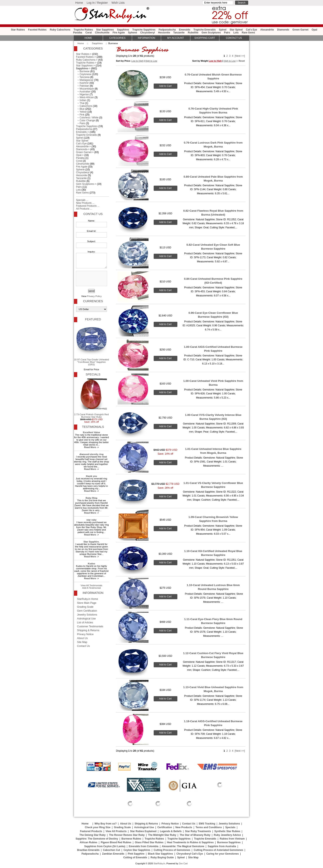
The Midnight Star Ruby (162, 835)
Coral (88, 33)
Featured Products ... (88, 206)
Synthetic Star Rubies (227, 831)
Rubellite (193, 33)
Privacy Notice (85, 634)
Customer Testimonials (90, 626)
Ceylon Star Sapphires (137, 850)
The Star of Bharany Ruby (195, 835)
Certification (165, 827)
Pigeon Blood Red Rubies (116, 842)
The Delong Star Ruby (93, 835)
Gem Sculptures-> (86, 184)
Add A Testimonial (91, 588)
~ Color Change (85, 120)
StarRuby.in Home (88, 599)
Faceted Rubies (37, 30)
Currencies (93, 301)
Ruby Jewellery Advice (227, 835)
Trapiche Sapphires (144, 30)
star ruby (92, 520)
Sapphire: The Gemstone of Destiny (97, 839)
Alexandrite (267, 30)
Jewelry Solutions (87, 615)
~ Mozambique (85, 89)
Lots (236, 33)
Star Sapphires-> (85, 66)
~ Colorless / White (87, 118)
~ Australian (83, 92)
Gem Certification (87, 611)
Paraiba (78, 33)
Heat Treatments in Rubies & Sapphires (190, 842)
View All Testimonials (91, 585)
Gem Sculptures (211, 33)
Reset (242, 61)
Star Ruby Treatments (198, 831)
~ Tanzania (83, 77)
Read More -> (91, 447)
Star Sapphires (105, 30)
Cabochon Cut (112, 850)
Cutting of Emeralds (135, 857)
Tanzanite (179, 33)
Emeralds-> (83, 132)
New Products (184, 827)
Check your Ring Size (98, 827)
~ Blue (80, 109)
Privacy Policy (94, 296)
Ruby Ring (91, 498)
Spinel (223, 30)
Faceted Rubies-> (86, 57)
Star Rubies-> (84, 54)
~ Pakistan (83, 86)
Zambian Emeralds (113, 854)
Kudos (91, 564)
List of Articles (85, 623)
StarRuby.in (159, 863)
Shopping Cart (205, 38)
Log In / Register (97, 3)
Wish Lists (118, 3)
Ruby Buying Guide (162, 857)
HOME (88, 38)
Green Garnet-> (85, 152)
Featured (93, 319)
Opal (314, 30)
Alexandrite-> (83, 146)
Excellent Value (91, 432)
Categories (117, 38)
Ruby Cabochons (60, 30)
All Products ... (84, 209)
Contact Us (93, 214)
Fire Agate (119, 33)
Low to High (137, 61)
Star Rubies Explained (143, 831)
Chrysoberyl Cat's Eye (190, 854)
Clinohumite (102, 33)
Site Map (82, 642)
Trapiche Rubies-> (86, 63)
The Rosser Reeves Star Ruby (127, 835)
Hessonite (164, 33)
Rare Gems (248, 33)
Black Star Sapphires (160, 854)
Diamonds (283, 30)
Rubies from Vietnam (232, 839)
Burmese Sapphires (229, 842)
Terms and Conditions (209, 827)
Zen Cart (183, 863)
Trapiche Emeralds (205, 30)
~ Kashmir (82, 83)
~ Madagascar (85, 80)
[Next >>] (240, 56)
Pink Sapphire (136, 854)
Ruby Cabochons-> (87, 60)
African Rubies (89, 842)
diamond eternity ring (92, 454)
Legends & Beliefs (171, 831)
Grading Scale (85, 607)
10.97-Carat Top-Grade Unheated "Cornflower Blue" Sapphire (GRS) (91, 345)
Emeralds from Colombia (144, 846)
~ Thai (80, 103)
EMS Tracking (207, 824)
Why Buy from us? (106, 824)
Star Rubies (18, 30)
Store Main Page (87, 603)
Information (146, 38)
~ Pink (80, 115)
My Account (176, 38)
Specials (93, 374)
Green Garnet (301, 30)
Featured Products (91, 831)
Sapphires (97, 43)
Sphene (132, 33)
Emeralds (185, 30)
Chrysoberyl (148, 33)
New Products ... (85, 203)
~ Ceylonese (84, 74)
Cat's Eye (252, 30)
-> (83, 68)
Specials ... (82, 200)
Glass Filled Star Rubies (149, 842)
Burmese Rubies (131, 839)
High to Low (151, 61)
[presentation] (91, 279)
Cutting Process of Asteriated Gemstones (218, 850)
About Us (82, 638)
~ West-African (85, 97)
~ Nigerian (83, 94)
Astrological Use (86, 619)
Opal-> (80, 155)
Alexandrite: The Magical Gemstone (183, 846)
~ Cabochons (84, 106)
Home (79, 3)
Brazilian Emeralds (88, 850)
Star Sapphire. (91, 542)
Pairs (227, 33)
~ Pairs (81, 123)
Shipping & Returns (88, 630)
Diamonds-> (83, 149)
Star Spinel (236, 30)
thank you (91, 476)
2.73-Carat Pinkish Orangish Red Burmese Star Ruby (91, 398)
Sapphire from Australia (222, 846)
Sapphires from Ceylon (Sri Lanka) (105, 846)
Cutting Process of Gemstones (172, 850)
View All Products (116, 831)
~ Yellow (81, 112)
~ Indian (81, 100)
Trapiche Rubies (83, 30)
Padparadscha (167, 30)
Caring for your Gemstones (223, 854)
